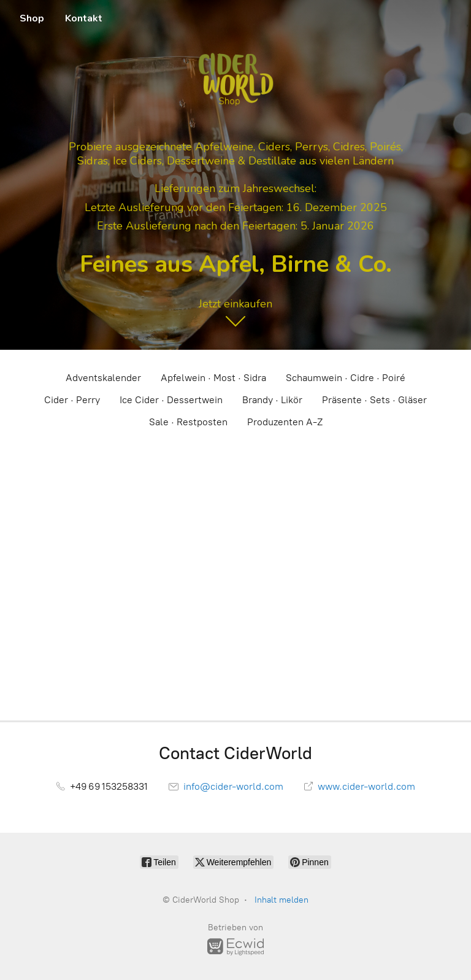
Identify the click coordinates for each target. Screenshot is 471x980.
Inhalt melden (281, 900)
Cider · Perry (72, 400)
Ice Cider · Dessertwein (171, 400)
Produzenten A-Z (285, 422)
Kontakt (84, 18)
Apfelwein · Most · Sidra (213, 378)
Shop (32, 18)
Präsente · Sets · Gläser (374, 400)
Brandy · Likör (272, 400)
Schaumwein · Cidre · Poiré (346, 378)
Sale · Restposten (188, 422)
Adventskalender (103, 378)
